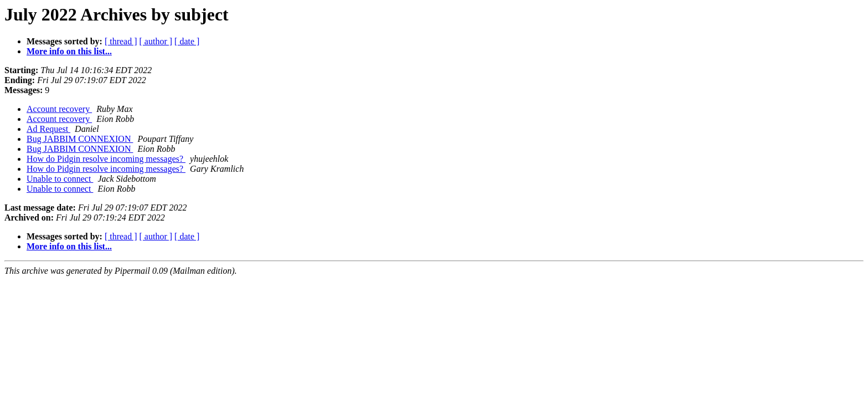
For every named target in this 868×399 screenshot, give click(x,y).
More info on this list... (69, 51)
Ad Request (48, 129)
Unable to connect (60, 179)
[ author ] (156, 41)
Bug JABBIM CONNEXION (80, 139)
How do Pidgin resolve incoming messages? (106, 159)
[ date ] (187, 41)
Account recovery (59, 109)
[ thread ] (121, 41)
